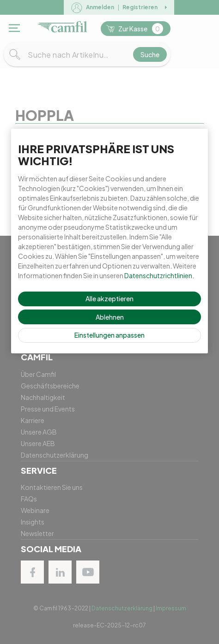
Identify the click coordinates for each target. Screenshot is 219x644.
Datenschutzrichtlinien (158, 275)
